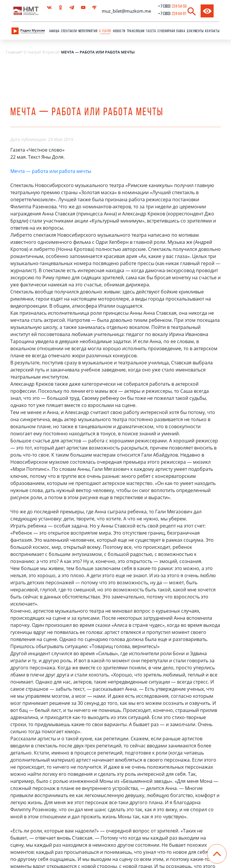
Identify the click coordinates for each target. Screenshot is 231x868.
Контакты (212, 31)
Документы (195, 31)
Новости (119, 31)
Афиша (54, 31)
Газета (151, 31)
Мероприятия (88, 31)
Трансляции (136, 31)
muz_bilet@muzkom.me (126, 11)
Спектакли (69, 31)
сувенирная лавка (171, 31)
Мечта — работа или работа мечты (51, 171)
